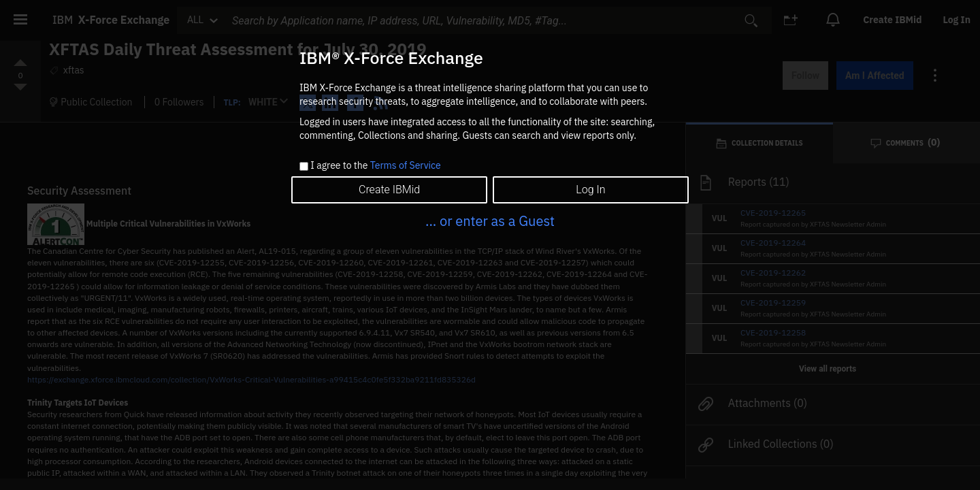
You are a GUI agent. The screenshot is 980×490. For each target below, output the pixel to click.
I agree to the (375, 166)
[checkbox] (304, 166)
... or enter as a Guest (490, 221)
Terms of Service (406, 165)
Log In (590, 190)
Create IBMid (389, 190)
